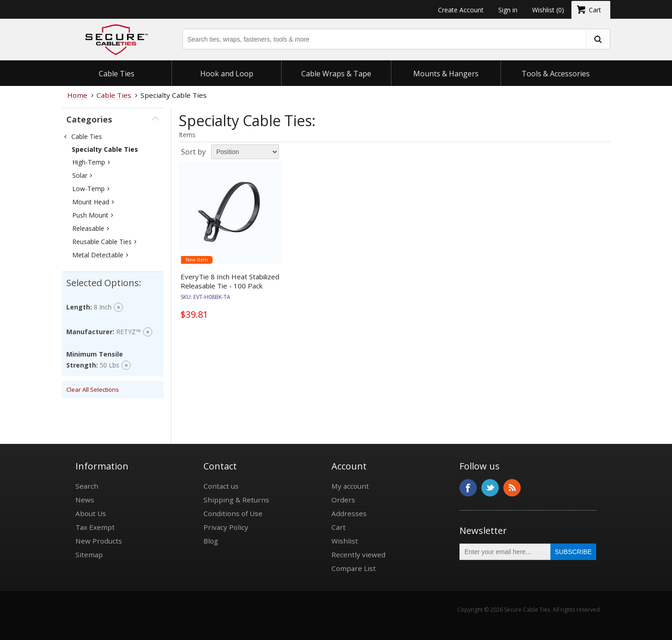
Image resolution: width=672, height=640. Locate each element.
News (85, 500)
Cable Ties (117, 74)
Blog (211, 541)
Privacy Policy (226, 527)
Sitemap (89, 555)
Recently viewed (358, 555)
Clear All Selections (93, 389)
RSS (512, 488)
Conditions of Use (233, 513)
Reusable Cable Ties (102, 242)
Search (87, 486)
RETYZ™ (128, 332)
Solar (80, 175)
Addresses (349, 513)
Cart (339, 527)
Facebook (468, 488)
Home (77, 95)
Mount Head (91, 202)
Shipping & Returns (236, 500)
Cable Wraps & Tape (336, 74)
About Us (91, 513)
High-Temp (89, 162)
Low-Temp (88, 189)
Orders (343, 500)
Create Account (461, 10)
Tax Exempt (95, 527)
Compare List (354, 568)
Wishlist (345, 541)
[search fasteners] (597, 39)
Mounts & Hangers (446, 74)
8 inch (103, 307)
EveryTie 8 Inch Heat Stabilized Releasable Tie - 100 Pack (230, 281)
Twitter (490, 488)
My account (350, 486)
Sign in (508, 10)
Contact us (221, 486)
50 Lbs (109, 365)
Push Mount (90, 215)
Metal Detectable (98, 255)
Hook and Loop (227, 74)
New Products (99, 541)
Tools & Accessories (556, 74)
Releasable (88, 228)
